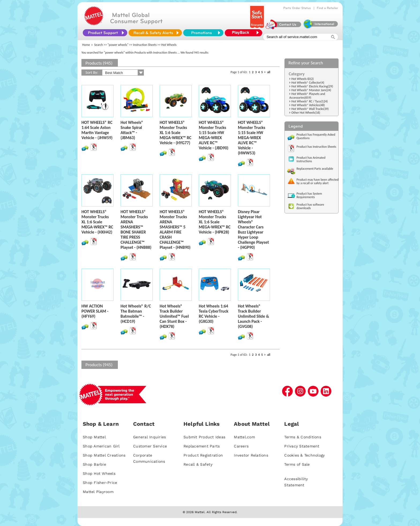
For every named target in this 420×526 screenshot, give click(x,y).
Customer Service (150, 446)
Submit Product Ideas (204, 437)
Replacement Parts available (315, 169)
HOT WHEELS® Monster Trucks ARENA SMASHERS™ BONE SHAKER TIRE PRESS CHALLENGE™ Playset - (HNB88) (136, 229)
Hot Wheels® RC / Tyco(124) (310, 101)
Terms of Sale (297, 464)
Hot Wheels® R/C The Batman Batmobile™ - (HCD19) (136, 314)
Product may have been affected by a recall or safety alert (318, 181)
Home (86, 45)
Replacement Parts (202, 446)
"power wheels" (118, 45)
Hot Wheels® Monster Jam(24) (311, 90)
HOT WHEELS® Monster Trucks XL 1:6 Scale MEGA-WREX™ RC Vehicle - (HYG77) (176, 133)
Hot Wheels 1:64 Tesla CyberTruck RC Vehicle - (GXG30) (214, 314)
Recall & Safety (198, 464)
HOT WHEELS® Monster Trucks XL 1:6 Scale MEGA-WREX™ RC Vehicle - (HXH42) (97, 222)
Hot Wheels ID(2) (303, 79)
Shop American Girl (101, 446)
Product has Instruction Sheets (316, 147)
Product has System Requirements (309, 195)
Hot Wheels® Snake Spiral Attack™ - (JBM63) (132, 130)
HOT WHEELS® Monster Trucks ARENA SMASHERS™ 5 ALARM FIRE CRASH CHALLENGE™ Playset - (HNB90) (175, 229)
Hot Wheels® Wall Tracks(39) (310, 109)
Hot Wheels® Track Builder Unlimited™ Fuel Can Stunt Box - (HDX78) (174, 316)
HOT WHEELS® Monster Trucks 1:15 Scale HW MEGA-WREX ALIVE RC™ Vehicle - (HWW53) (252, 138)
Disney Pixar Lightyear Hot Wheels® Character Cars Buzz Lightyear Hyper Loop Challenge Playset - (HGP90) (253, 229)
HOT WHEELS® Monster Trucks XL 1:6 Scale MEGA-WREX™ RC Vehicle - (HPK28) (215, 222)
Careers (241, 446)
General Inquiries (149, 437)
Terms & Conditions (303, 437)
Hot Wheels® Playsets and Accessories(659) (307, 96)
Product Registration (203, 455)
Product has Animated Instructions (311, 159)
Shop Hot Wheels (99, 473)
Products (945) (99, 63)
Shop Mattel (94, 437)
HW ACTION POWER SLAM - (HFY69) (95, 311)
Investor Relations (251, 455)
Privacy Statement (302, 446)
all (269, 72)
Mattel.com (244, 437)
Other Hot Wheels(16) (306, 113)
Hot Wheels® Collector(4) (308, 83)
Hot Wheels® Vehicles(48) (308, 105)
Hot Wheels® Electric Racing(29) (312, 86)
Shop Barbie (94, 464)
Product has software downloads (310, 206)
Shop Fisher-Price (100, 483)
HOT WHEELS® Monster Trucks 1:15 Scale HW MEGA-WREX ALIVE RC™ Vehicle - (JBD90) (214, 135)
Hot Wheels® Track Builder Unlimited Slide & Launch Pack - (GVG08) (253, 316)
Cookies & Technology (304, 455)
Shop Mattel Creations (104, 455)
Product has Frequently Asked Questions (316, 136)
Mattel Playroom (98, 492)
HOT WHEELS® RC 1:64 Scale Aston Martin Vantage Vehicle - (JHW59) (97, 130)
